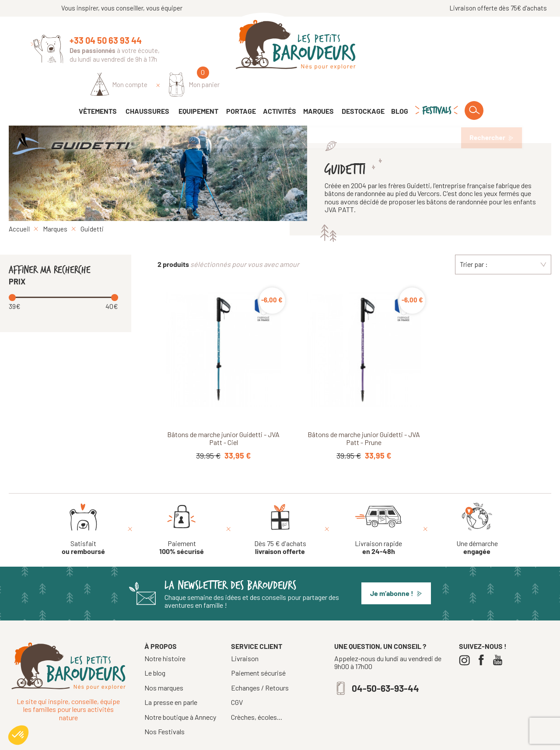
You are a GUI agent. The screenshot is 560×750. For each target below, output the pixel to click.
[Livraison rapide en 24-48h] (378, 505)
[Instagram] (467, 636)
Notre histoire (165, 635)
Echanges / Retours (260, 664)
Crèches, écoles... (257, 694)
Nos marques (164, 664)
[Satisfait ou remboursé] (83, 505)
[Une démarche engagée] (477, 505)
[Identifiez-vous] (429, 47)
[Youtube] (500, 636)
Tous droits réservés (248, 740)
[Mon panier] (504, 47)
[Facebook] (483, 636)
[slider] (13, 273)
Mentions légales (306, 740)
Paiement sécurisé (258, 649)
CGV (237, 679)
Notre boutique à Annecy (180, 693)
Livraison (245, 635)
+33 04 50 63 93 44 (106, 40)
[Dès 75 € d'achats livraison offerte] (280, 505)
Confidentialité (356, 740)
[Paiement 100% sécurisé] (182, 505)
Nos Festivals (164, 708)
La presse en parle (171, 678)
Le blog (155, 649)
